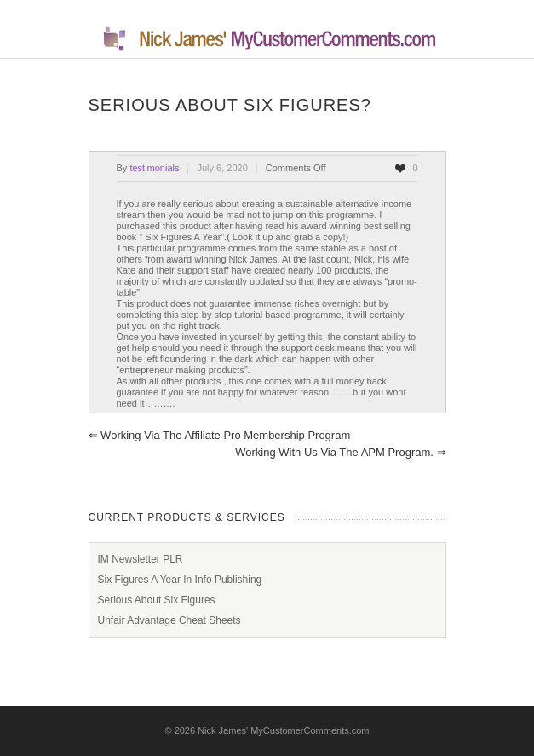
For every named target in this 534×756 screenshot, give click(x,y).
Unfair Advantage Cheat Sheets (169, 620)
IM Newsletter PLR (141, 559)
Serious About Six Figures (157, 600)
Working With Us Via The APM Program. (340, 452)
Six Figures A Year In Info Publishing (180, 580)
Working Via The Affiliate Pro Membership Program (220, 435)
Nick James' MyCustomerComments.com (283, 730)
